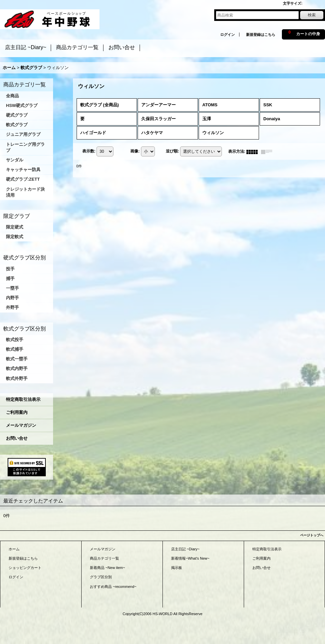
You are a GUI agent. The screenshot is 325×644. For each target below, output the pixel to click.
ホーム (14, 549)
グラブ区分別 (101, 577)
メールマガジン (21, 425)
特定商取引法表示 (23, 399)
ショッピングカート (25, 568)
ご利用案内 (17, 412)
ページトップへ (312, 535)
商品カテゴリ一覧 (104, 558)
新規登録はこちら (261, 35)
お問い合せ (17, 438)
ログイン (227, 35)
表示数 (89, 151)
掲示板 (177, 568)
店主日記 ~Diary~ (185, 549)
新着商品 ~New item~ (107, 568)
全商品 (12, 96)
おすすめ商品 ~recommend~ (113, 587)
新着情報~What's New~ (190, 558)
